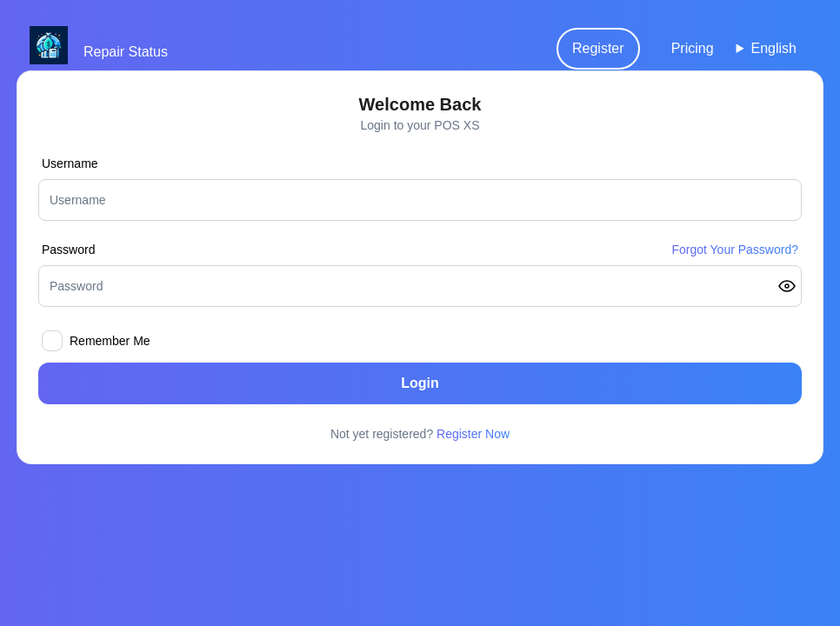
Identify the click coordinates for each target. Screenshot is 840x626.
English (774, 48)
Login (420, 383)
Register (598, 48)
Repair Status (126, 52)
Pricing (693, 48)
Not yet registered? (420, 434)
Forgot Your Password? (735, 250)
